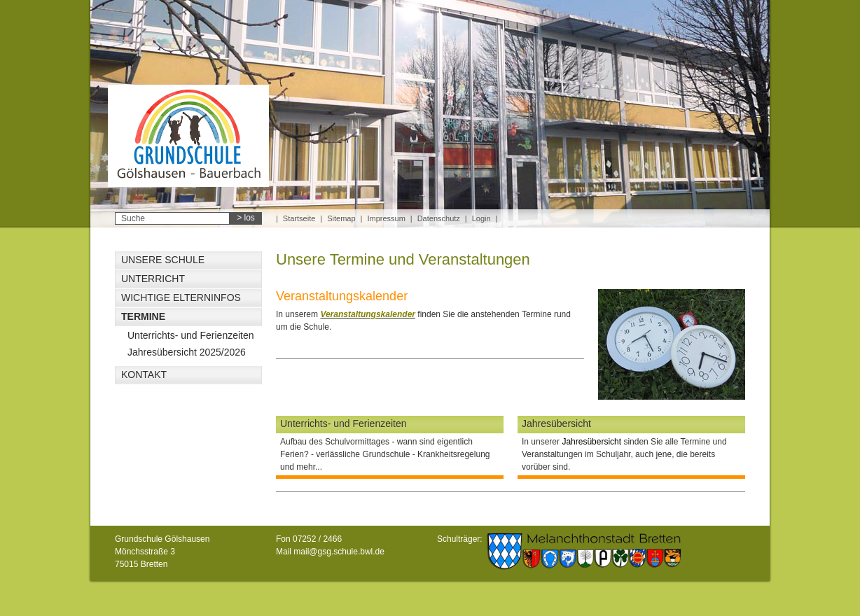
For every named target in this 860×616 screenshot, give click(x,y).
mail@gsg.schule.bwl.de (339, 552)
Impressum (386, 218)
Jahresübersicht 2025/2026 (187, 352)
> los (246, 218)
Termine (143, 316)
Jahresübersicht (556, 423)
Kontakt (144, 374)
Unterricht (153, 279)
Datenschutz (439, 218)
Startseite (299, 218)
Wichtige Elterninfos (181, 297)
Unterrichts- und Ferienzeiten (191, 335)
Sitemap (341, 218)
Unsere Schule (163, 260)
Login (481, 218)
